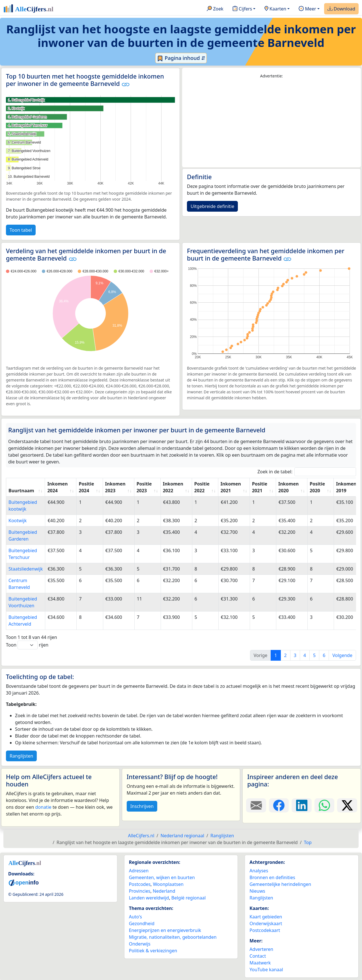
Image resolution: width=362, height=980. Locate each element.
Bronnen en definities (272, 877)
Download (341, 9)
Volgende (342, 655)
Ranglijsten (21, 756)
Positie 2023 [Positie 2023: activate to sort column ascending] (144, 487)
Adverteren (261, 949)
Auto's (135, 917)
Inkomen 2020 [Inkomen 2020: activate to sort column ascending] (288, 487)
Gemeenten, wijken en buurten (162, 877)
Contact (258, 956)
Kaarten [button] (275, 9)
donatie (43, 807)
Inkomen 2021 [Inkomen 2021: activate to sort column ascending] (231, 487)
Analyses (259, 871)
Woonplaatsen (168, 884)
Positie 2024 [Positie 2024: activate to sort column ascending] (86, 487)
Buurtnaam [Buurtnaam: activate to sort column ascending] (21, 491)
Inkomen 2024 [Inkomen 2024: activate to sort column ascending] (57, 487)
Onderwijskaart (266, 923)
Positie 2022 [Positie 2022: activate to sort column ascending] (202, 487)
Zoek (215, 9)
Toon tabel (21, 230)
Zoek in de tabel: (307, 472)
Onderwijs (140, 944)
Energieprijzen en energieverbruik (165, 930)
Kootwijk (18, 521)
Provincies (140, 891)
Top (308, 842)
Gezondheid (142, 923)
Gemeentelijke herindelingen (280, 884)
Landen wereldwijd (149, 898)
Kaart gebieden (266, 917)
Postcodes (140, 884)
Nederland (164, 891)
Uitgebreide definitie (212, 206)
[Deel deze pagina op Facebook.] (279, 805)
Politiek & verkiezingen (153, 951)
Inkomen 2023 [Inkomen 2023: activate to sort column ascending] (115, 487)
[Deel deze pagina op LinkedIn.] (302, 805)
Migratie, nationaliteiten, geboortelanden (173, 937)
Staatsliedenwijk (26, 569)
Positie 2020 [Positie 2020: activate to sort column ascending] (317, 487)
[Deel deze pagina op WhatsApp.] (325, 805)
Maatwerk (260, 963)
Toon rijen (27, 645)
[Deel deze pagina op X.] (347, 805)
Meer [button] (307, 9)
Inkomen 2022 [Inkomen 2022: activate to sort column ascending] (173, 487)
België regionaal (189, 898)
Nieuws (257, 891)
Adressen (139, 871)
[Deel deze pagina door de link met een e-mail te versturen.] (256, 805)
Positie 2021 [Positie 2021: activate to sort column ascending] (260, 487)
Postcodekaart (265, 930)
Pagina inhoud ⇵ (181, 58)
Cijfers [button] (242, 9)
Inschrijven (142, 806)
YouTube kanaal (266, 970)
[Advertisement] (271, 123)
